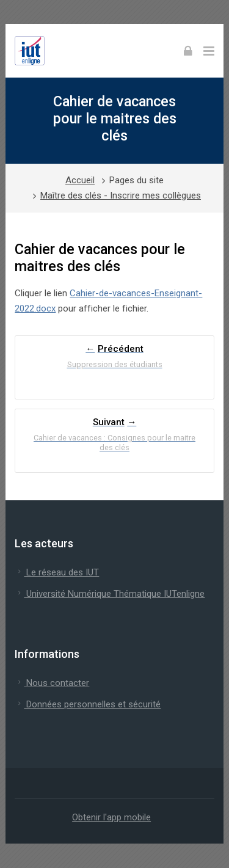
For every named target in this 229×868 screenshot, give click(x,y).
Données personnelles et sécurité (88, 704)
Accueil (80, 180)
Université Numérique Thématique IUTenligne (110, 594)
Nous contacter (52, 683)
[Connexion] (188, 51)
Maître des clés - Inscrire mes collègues (121, 195)
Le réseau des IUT (57, 572)
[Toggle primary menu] (209, 51)
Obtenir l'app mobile (111, 817)
